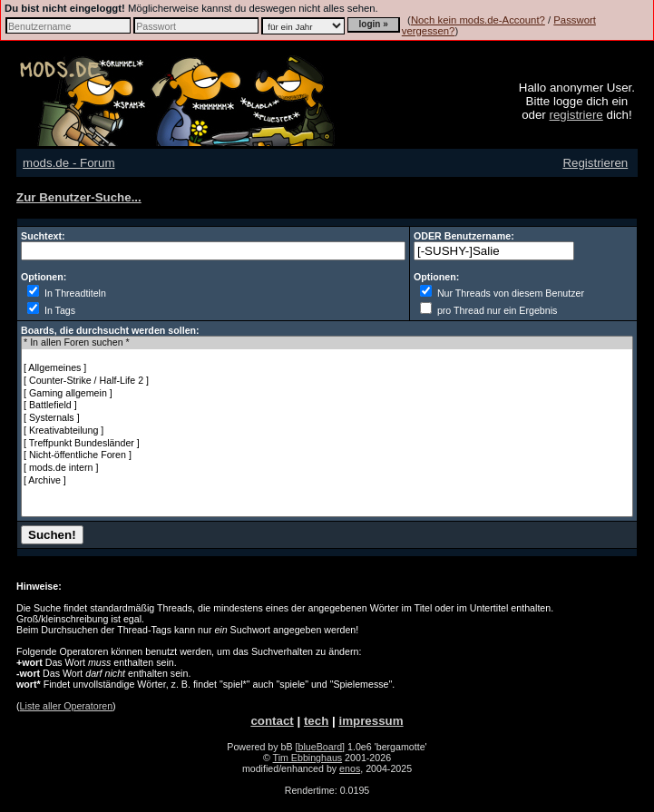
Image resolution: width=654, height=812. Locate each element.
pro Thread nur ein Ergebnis (488, 310)
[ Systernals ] (327, 418)
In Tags (51, 310)
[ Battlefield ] (327, 406)
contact (272, 721)
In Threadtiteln (67, 293)
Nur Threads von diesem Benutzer (502, 293)
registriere (576, 115)
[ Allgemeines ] (327, 368)
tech (316, 721)
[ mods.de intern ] (327, 468)
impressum (371, 721)
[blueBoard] (321, 747)
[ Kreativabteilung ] (327, 431)
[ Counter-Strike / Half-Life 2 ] (327, 381)
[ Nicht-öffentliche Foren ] (327, 455)
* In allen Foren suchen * (327, 343)
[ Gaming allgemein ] (327, 394)
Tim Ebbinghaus (308, 758)
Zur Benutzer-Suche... (79, 197)
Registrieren (595, 163)
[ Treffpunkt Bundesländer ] (327, 444)
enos (350, 768)
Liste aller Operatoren (66, 706)
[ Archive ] (327, 481)
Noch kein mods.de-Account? (478, 20)
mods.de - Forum (68, 163)
